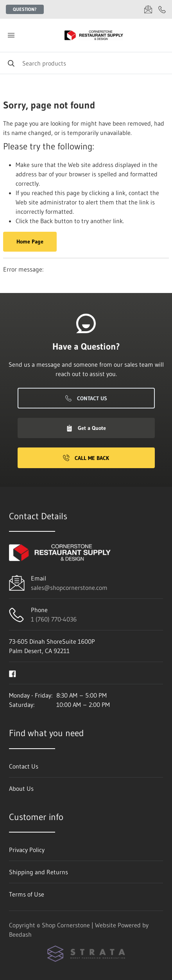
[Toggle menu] (11, 35)
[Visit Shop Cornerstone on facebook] (13, 673)
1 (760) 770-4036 (54, 619)
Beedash (20, 934)
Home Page (30, 241)
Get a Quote (86, 428)
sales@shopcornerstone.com (69, 588)
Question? (25, 9)
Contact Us (86, 398)
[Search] (86, 63)
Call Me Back (86, 458)
